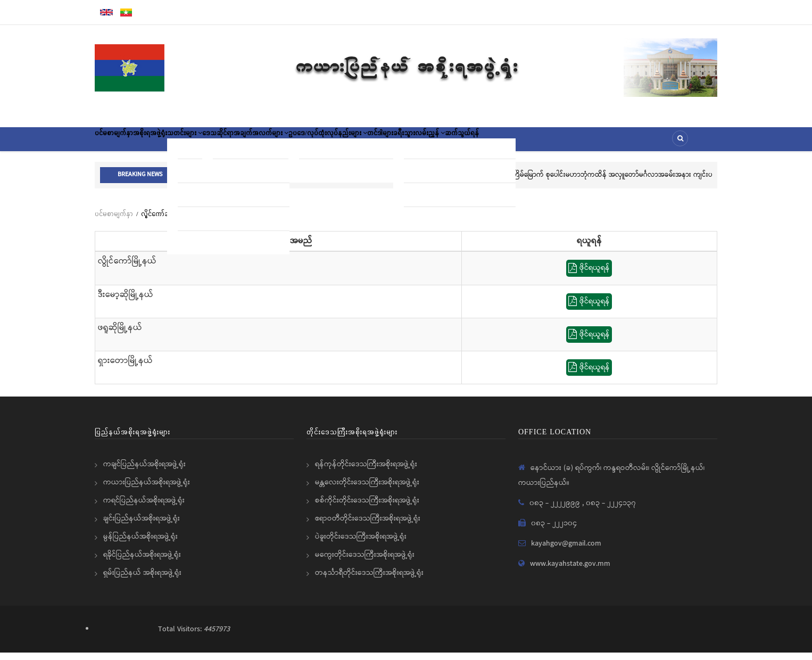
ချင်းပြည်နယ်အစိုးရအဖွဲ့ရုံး (142, 526)
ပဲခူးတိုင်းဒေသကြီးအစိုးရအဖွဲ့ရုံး (361, 544)
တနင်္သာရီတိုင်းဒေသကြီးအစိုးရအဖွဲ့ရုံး (369, 580)
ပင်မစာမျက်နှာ (121, 143)
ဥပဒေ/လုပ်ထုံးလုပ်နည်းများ (403, 143)
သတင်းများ (222, 143)
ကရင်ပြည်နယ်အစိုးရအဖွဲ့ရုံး (144, 508)
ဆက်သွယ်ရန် (584, 143)
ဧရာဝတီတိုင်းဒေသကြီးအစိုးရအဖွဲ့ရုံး (368, 526)
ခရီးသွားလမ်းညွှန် (525, 143)
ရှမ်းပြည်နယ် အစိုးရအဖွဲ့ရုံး (142, 580)
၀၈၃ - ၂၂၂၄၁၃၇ (611, 510)
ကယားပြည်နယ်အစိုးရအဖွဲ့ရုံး (147, 490)
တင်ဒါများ (471, 143)
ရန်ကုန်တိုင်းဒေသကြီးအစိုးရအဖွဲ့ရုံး (366, 472)
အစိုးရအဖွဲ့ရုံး (172, 143)
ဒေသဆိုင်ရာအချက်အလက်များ (301, 143)
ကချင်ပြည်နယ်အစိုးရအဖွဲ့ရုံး (144, 472)
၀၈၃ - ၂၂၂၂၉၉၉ (556, 510)
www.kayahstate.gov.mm (570, 571)
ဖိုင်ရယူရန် (589, 276)
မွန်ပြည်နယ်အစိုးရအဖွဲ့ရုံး (140, 544)
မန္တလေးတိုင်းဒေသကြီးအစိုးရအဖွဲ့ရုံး (367, 490)
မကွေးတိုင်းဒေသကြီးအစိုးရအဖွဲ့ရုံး (365, 562)
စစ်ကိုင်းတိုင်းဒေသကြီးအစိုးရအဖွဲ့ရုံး (367, 508)
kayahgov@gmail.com (566, 551)
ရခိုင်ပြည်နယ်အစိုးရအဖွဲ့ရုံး (142, 562)
